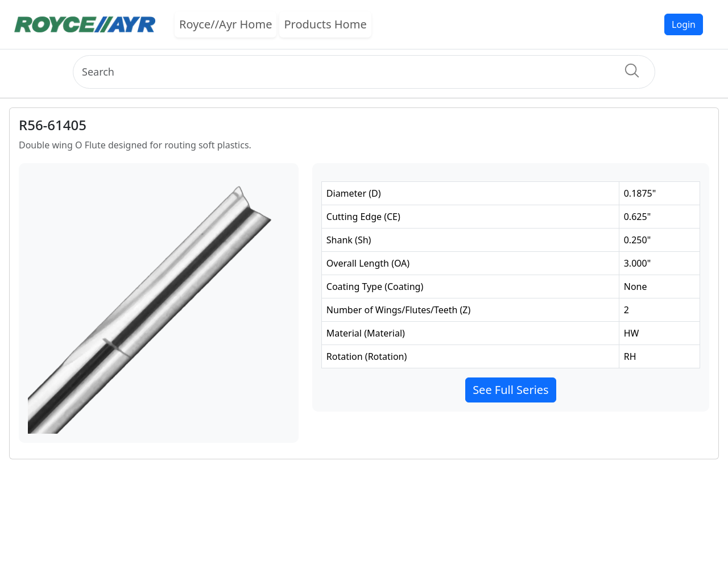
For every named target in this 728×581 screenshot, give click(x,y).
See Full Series (511, 390)
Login (684, 24)
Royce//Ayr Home (226, 24)
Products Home (325, 24)
